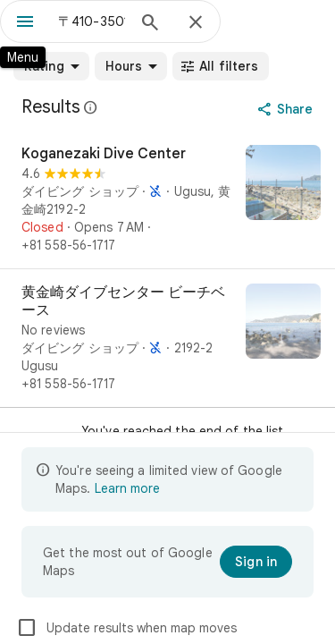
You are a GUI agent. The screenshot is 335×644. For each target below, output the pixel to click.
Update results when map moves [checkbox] (126, 628)
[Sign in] (256, 562)
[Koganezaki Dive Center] (167, 199)
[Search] (150, 24)
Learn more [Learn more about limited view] (127, 488)
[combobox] (92, 21)
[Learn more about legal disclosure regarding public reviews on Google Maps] (91, 107)
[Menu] (25, 23)
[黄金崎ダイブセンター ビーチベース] (167, 338)
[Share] (287, 109)
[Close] (196, 23)
